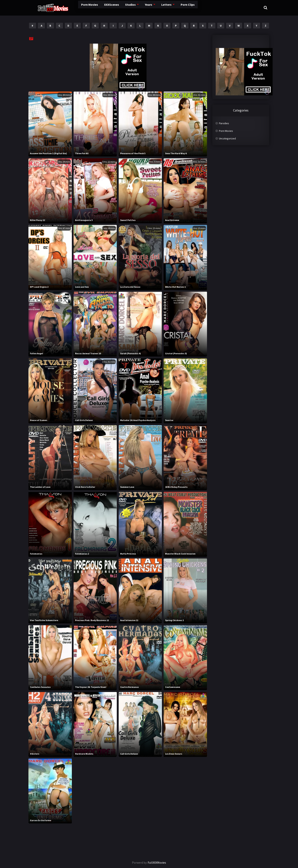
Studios (118, 7)
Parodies (224, 123)
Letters (155, 7)
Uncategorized (227, 138)
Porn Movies (75, 7)
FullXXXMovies (157, 863)
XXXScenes (98, 7)
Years (137, 7)
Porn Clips (177, 7)
